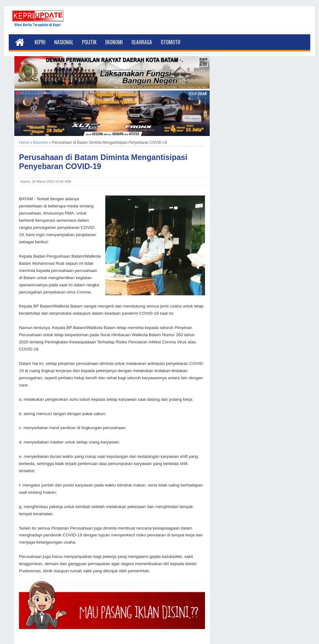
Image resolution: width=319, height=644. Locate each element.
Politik (89, 42)
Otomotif (171, 42)
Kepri (40, 42)
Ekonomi (114, 42)
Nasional (64, 42)
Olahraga (142, 42)
